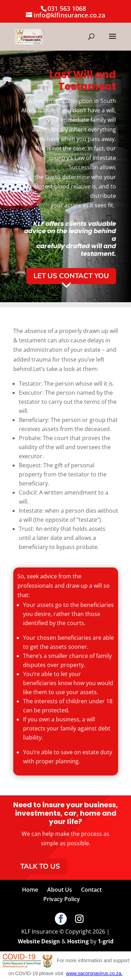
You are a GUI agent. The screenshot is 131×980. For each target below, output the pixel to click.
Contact (91, 890)
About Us (60, 890)
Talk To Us (40, 866)
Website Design (39, 941)
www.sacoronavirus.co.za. (94, 973)
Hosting (78, 941)
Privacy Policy (62, 899)
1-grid (106, 941)
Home (30, 890)
